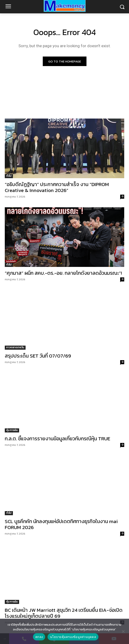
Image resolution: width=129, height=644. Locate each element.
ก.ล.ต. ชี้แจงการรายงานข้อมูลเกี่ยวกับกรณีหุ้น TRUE (57, 439)
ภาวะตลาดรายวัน (15, 347)
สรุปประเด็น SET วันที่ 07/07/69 (38, 356)
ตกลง (39, 637)
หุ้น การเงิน (12, 430)
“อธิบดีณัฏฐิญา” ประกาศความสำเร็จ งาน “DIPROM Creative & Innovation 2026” (57, 187)
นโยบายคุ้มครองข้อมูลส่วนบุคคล (73, 637)
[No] (123, 631)
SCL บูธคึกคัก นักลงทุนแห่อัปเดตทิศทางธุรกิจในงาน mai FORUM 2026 (61, 524)
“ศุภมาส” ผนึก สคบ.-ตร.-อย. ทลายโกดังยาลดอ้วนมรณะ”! (63, 273)
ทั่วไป (9, 176)
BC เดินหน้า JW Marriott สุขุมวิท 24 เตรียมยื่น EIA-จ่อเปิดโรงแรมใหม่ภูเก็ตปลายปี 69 (64, 613)
